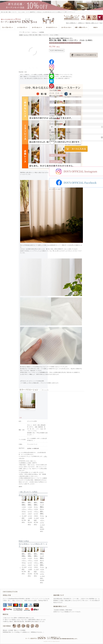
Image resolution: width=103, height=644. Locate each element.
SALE (96, 27)
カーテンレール (66, 27)
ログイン (34, 32)
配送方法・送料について (92, 23)
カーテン (26, 35)
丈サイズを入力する (56, 102)
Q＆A (101, 23)
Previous (17, 52)
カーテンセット (37, 27)
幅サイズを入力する (56, 96)
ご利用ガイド (81, 23)
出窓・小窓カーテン (81, 27)
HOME (21, 35)
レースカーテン (22, 27)
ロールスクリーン (52, 27)
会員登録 (41, 32)
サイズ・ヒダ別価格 (56, 124)
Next (49, 52)
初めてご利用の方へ (71, 23)
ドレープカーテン (7, 27)
